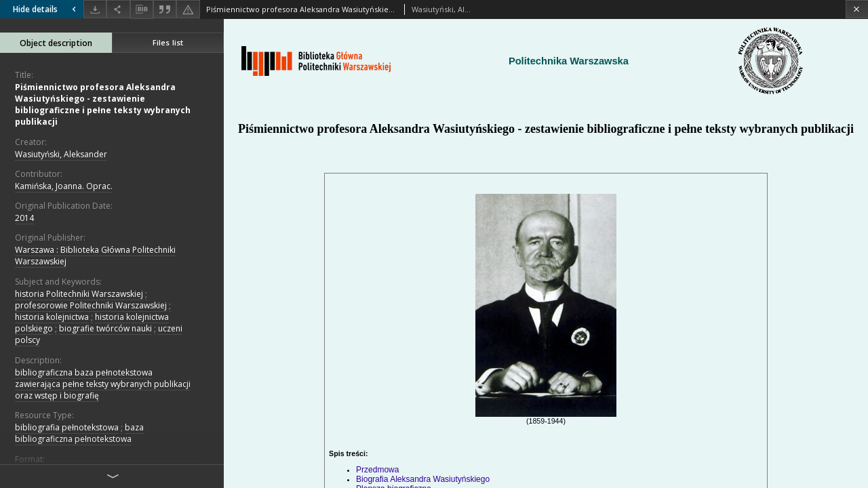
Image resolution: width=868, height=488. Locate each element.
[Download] (95, 9)
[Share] (118, 9)
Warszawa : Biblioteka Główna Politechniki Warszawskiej (95, 256)
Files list (168, 42)
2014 (24, 218)
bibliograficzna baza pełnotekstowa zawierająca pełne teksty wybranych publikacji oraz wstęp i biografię (103, 384)
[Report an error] (188, 9)
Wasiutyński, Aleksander (61, 154)
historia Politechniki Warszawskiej (79, 294)
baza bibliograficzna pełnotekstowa (79, 433)
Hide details (46, 9)
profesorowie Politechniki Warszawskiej (91, 305)
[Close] (857, 9)
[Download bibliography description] (142, 9)
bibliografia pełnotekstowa (67, 427)
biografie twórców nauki (105, 328)
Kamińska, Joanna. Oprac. (64, 186)
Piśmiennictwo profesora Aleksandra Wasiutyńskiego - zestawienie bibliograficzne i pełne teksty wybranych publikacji (103, 105)
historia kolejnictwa (52, 317)
